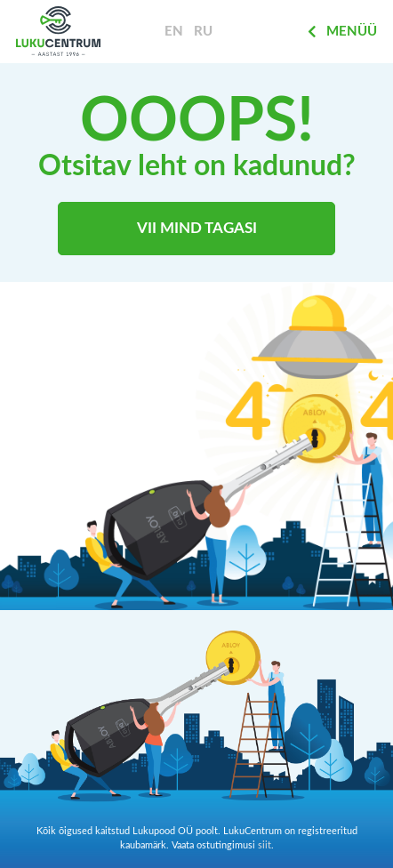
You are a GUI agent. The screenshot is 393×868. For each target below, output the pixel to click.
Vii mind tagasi (197, 228)
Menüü (342, 32)
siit (265, 845)
